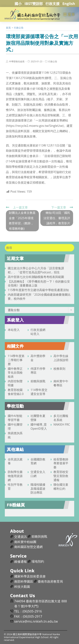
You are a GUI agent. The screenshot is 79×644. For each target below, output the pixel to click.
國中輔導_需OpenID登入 (39, 427)
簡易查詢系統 (15, 435)
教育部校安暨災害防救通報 (61, 476)
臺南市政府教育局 (50, 581)
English (69, 4)
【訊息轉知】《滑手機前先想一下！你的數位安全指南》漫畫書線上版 (39, 283)
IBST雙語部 (34, 4)
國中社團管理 (15, 427)
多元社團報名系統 (61, 418)
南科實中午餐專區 (61, 383)
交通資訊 (21, 537)
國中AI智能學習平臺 (15, 418)
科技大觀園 (22, 587)
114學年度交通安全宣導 (39, 392)
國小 (18, 4)
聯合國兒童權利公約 (61, 487)
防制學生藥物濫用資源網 (15, 476)
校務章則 (59, 369)
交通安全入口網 (38, 474)
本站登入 (14, 330)
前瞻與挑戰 (38, 381)
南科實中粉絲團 (25, 542)
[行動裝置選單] (69, 14)
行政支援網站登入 (38, 332)
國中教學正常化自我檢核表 (15, 373)
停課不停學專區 (38, 371)
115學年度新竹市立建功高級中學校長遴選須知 (38, 290)
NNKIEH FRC (62, 424)
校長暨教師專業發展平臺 (61, 463)
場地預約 (38, 561)
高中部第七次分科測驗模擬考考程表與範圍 (36, 277)
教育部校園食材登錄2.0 (16, 392)
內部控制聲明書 (15, 383)
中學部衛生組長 (17, 62)
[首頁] (8, 28)
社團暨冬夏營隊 (38, 418)
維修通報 (21, 562)
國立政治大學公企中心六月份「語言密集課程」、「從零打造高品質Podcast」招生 (36, 270)
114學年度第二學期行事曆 (16, 360)
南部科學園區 (24, 581)
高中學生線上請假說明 (61, 358)
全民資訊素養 (15, 461)
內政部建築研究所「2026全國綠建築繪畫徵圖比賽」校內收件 (39, 297)
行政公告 (53, 62)
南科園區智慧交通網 (28, 547)
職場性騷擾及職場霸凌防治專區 (38, 489)
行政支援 (53, 4)
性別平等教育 (15, 487)
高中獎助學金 (38, 358)
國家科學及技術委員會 (30, 576)
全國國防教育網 (38, 461)
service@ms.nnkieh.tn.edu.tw (36, 621)
